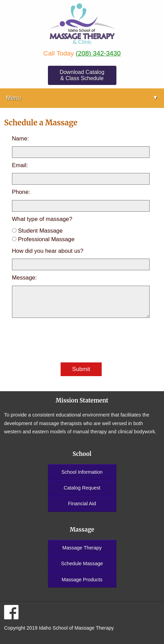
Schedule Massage (82, 563)
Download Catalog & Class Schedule (82, 75)
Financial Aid (82, 504)
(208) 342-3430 (98, 53)
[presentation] (64, 340)
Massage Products (82, 580)
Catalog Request (82, 488)
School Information (82, 472)
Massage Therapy (82, 548)
